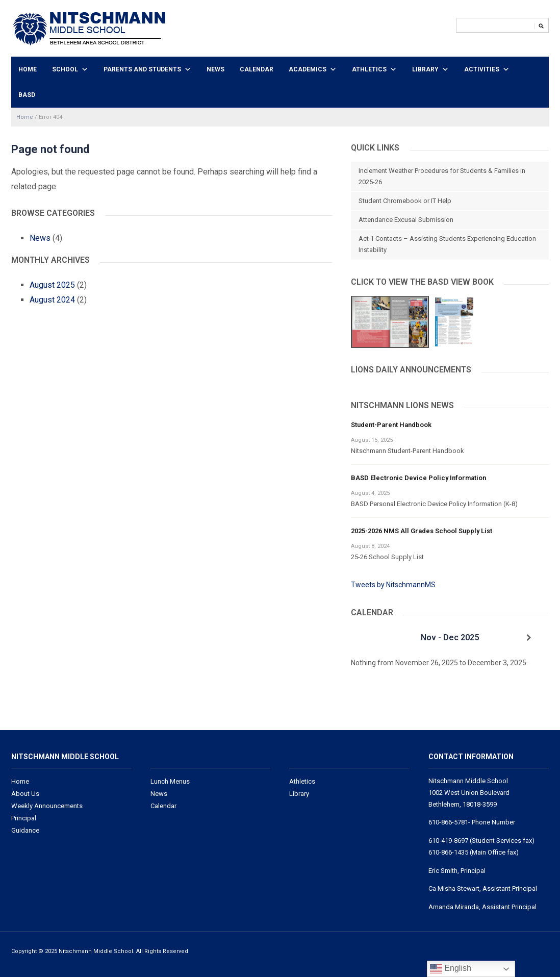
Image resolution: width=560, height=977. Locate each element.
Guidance (25, 830)
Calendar (257, 69)
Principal (24, 818)
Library (425, 69)
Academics (308, 69)
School (65, 69)
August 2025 (52, 285)
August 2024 (52, 300)
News (215, 69)
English (451, 969)
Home (28, 69)
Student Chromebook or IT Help (405, 201)
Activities (482, 69)
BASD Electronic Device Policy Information (418, 478)
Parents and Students (142, 69)
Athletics (369, 69)
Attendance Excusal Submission (406, 220)
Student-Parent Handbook (391, 425)
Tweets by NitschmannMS (393, 585)
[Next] (529, 638)
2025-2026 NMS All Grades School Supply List (422, 531)
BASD (27, 95)
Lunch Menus (170, 781)
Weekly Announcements (47, 806)
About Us (25, 794)
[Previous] (371, 638)
